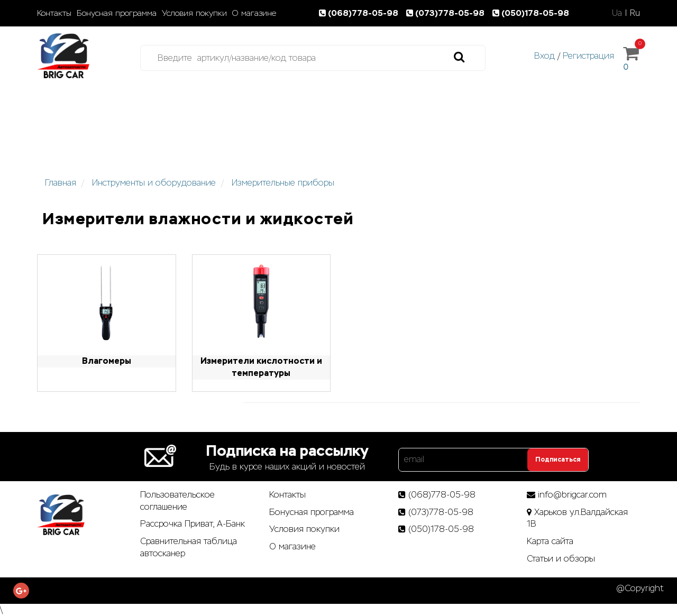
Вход (545, 56)
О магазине (254, 13)
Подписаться (558, 459)
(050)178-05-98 (532, 13)
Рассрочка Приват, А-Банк (193, 524)
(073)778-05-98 (447, 13)
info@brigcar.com (572, 495)
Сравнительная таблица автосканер (189, 547)
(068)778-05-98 (361, 13)
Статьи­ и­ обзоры (561, 559)
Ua (617, 13)
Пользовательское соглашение (177, 501)
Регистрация (588, 56)
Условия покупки (194, 13)
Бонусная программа (117, 13)
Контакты (54, 13)
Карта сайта (550, 541)
